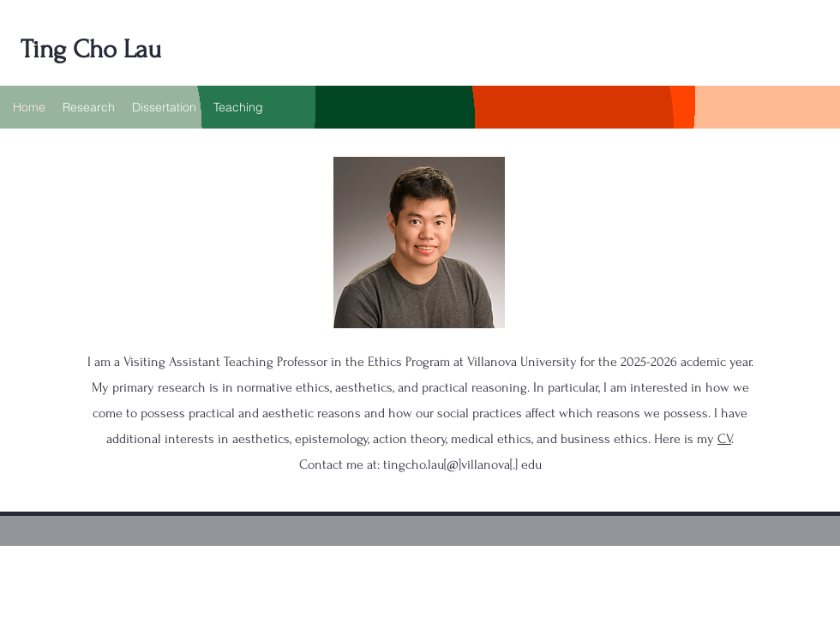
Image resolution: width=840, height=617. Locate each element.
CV (724, 439)
